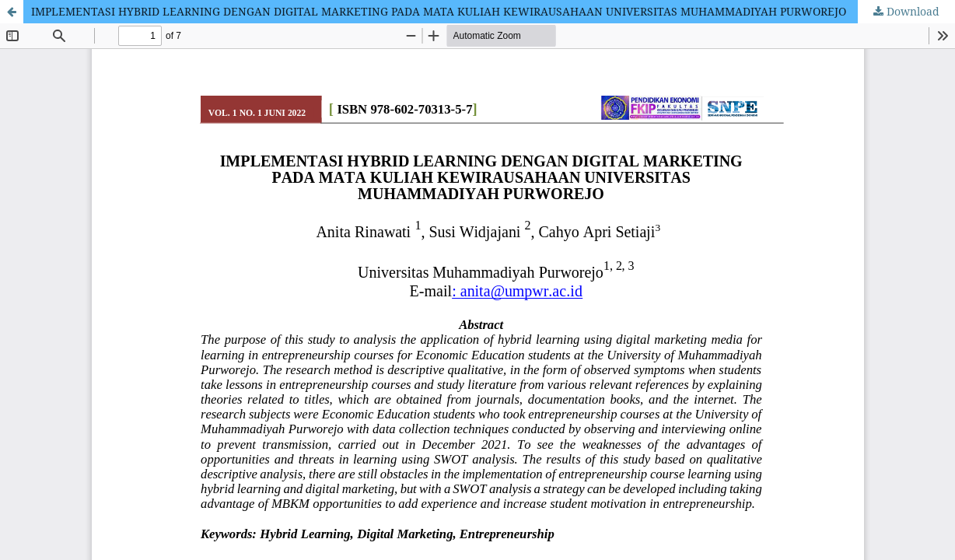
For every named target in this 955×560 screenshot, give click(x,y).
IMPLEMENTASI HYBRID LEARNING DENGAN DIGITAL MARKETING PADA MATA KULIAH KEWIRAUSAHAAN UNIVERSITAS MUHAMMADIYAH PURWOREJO (439, 11)
